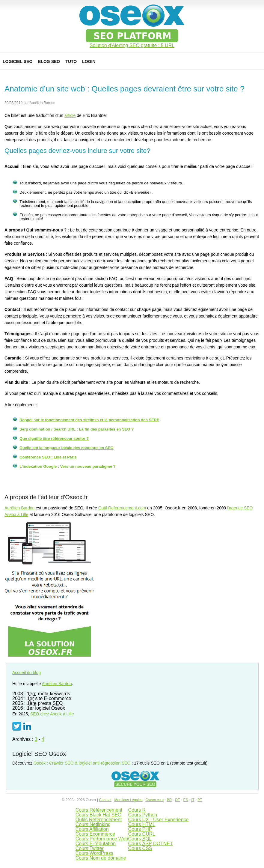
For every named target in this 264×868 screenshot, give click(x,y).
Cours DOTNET (150, 844)
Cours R (137, 810)
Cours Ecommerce (95, 834)
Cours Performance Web (102, 839)
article (70, 115)
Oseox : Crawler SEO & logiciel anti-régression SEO (82, 763)
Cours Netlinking (93, 824)
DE (178, 800)
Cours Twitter (90, 848)
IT (193, 800)
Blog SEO (49, 61)
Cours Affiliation (92, 829)
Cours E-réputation (96, 844)
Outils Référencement (99, 820)
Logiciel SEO (18, 61)
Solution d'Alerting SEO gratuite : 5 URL (132, 46)
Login (89, 61)
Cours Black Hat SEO (99, 815)
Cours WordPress (94, 853)
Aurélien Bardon (19, 508)
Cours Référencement (99, 810)
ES (185, 800)
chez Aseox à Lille (52, 714)
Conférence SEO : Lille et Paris (48, 457)
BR (169, 800)
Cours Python (142, 815)
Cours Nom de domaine (101, 858)
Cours (142, 824)
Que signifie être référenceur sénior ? (54, 438)
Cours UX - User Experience (158, 820)
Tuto (71, 61)
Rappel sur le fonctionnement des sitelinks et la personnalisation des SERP (89, 420)
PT (200, 800)
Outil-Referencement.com (122, 508)
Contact (105, 800)
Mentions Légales (129, 800)
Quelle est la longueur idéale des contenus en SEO (67, 448)
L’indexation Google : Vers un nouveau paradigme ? (68, 466)
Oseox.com (154, 800)
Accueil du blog (27, 673)
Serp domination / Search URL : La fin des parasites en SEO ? (77, 429)
